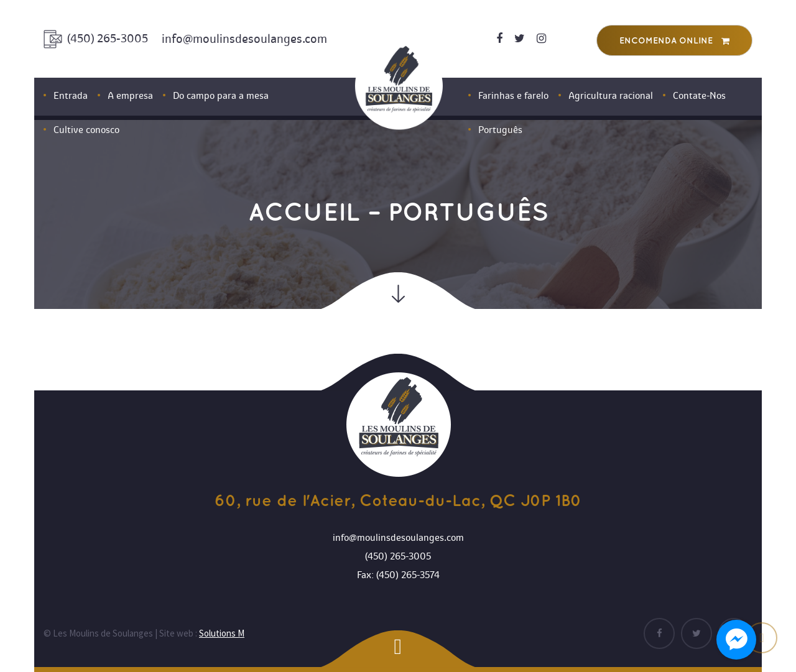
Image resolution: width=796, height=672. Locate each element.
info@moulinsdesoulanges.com (244, 39)
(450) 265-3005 (108, 39)
